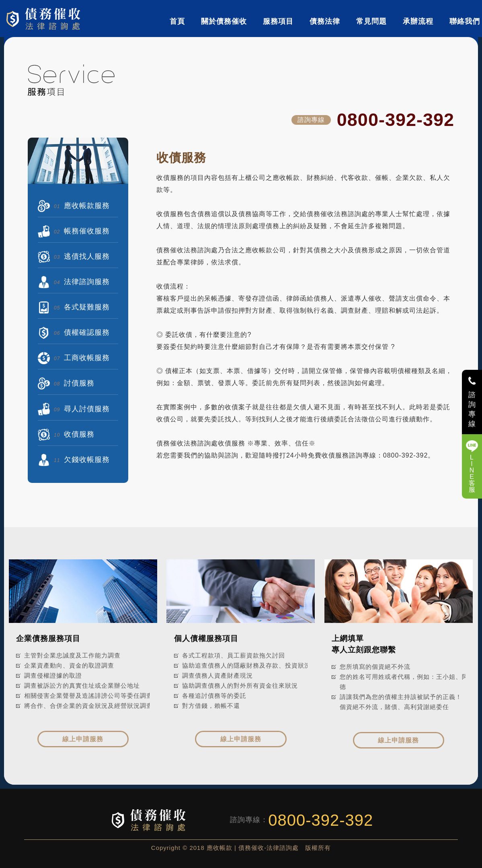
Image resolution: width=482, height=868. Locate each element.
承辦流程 (418, 21)
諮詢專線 (472, 409)
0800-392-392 (396, 120)
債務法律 (325, 21)
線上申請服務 (83, 739)
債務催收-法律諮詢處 (45, 19)
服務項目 (278, 21)
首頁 (177, 21)
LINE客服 (472, 473)
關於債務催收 (224, 21)
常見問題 (371, 21)
